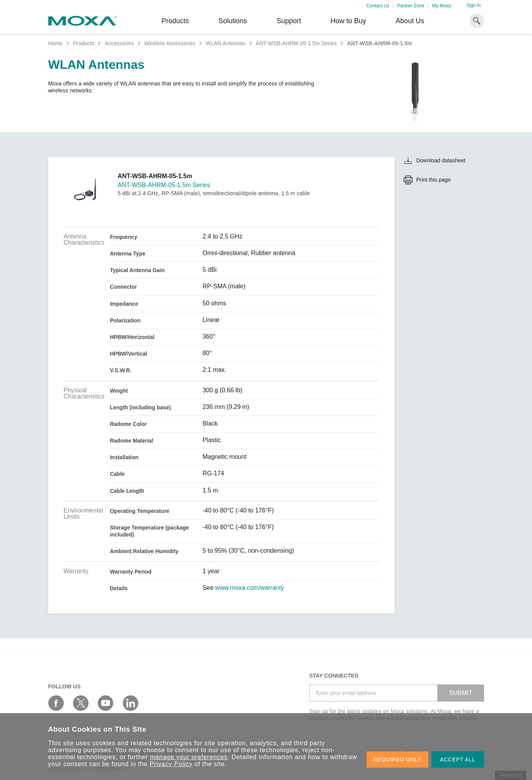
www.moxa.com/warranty (250, 588)
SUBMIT (461, 693)
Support (289, 21)
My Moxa (441, 6)
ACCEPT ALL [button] (458, 760)
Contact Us (378, 6)
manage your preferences (189, 757)
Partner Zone (411, 6)
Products (84, 43)
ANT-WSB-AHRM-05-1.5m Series (296, 43)
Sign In (473, 5)
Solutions (233, 21)
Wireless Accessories (170, 43)
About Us (410, 21)
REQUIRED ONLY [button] (398, 760)
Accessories (119, 43)
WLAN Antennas (225, 43)
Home (55, 43)
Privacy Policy (171, 764)
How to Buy (348, 21)
